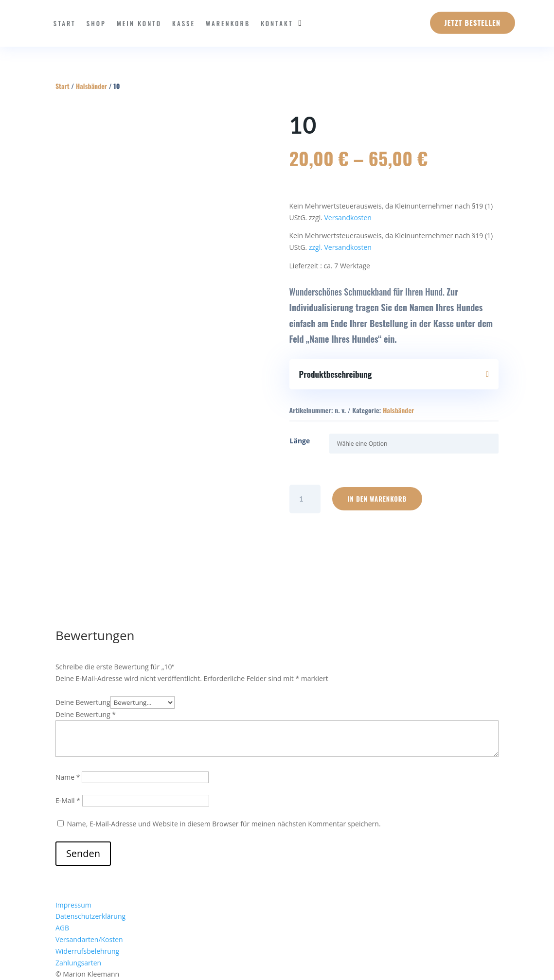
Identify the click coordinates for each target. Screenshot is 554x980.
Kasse (184, 23)
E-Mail (68, 800)
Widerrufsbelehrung (87, 951)
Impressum (73, 905)
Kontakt (277, 23)
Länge (300, 441)
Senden (83, 853)
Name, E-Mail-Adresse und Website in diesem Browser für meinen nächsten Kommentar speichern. (224, 824)
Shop (96, 23)
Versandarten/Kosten (89, 939)
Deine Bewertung (83, 702)
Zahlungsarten (78, 963)
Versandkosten (348, 218)
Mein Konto (139, 23)
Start (65, 23)
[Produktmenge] (305, 499)
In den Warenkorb (377, 499)
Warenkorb (228, 23)
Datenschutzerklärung (90, 916)
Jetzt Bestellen (473, 22)
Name (68, 777)
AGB (62, 928)
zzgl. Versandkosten (340, 247)
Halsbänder (91, 86)
